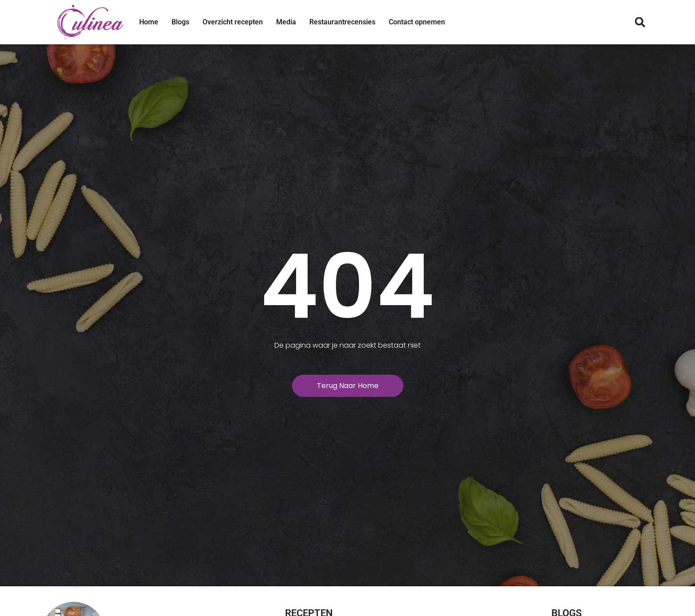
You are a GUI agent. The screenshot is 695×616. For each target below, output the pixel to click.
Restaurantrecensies (342, 22)
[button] (640, 22)
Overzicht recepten (233, 22)
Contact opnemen (417, 22)
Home (149, 22)
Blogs (180, 22)
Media (286, 22)
